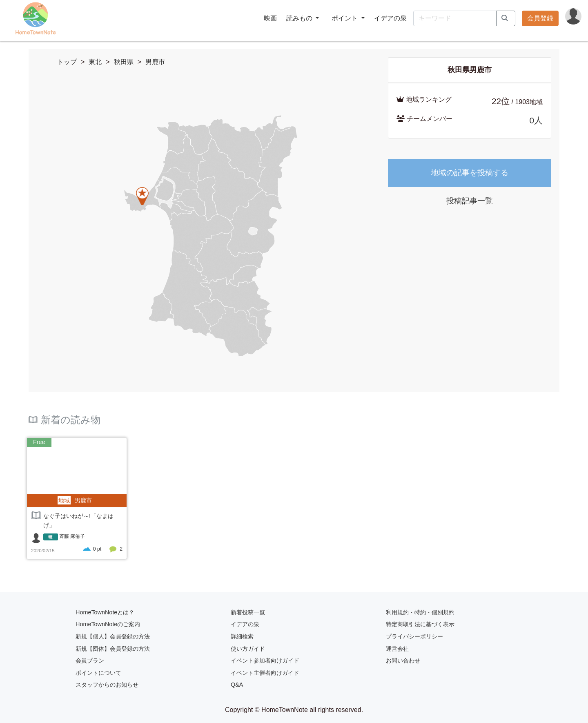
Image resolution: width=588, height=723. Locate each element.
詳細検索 (242, 636)
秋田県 (124, 62)
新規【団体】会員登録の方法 (113, 649)
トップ (67, 62)
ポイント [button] (345, 18)
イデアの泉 (390, 18)
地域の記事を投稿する (470, 173)
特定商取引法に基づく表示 (420, 624)
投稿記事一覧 (470, 201)
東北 (95, 62)
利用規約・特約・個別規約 (420, 612)
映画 (270, 18)
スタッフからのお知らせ (107, 685)
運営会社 (397, 649)
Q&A (237, 685)
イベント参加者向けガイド (265, 661)
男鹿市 (155, 62)
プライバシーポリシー (414, 636)
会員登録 (540, 18)
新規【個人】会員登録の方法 (113, 636)
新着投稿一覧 (248, 612)
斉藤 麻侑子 (72, 536)
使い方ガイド (248, 649)
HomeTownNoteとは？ (105, 612)
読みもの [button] (300, 18)
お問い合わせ (403, 661)
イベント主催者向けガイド (265, 673)
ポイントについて (98, 673)
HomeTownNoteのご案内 (108, 624)
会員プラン (90, 661)
